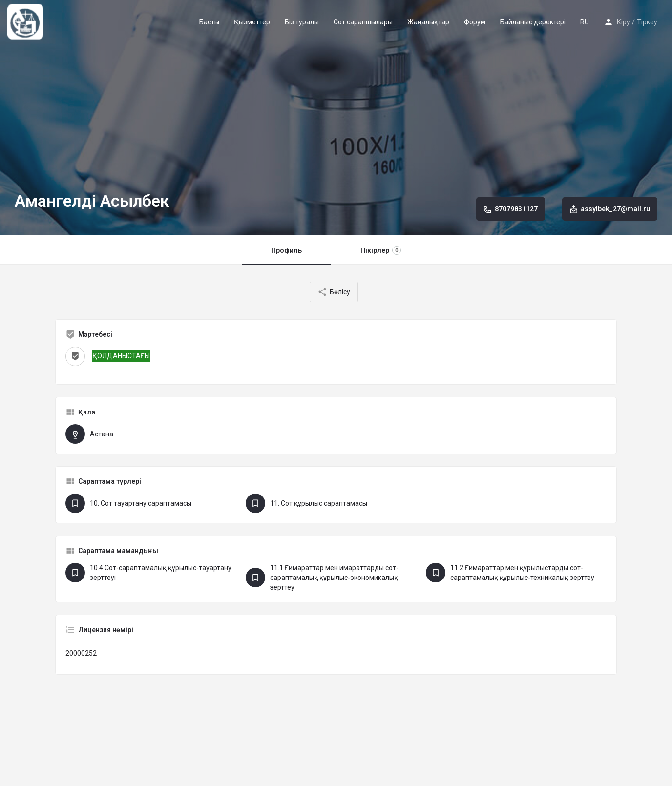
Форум (475, 22)
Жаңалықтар (428, 22)
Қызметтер (252, 22)
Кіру (623, 22)
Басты (209, 22)
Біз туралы (302, 22)
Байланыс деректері (533, 22)
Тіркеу (647, 22)
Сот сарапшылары (363, 22)
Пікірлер (381, 250)
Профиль (286, 250)
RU (585, 22)
